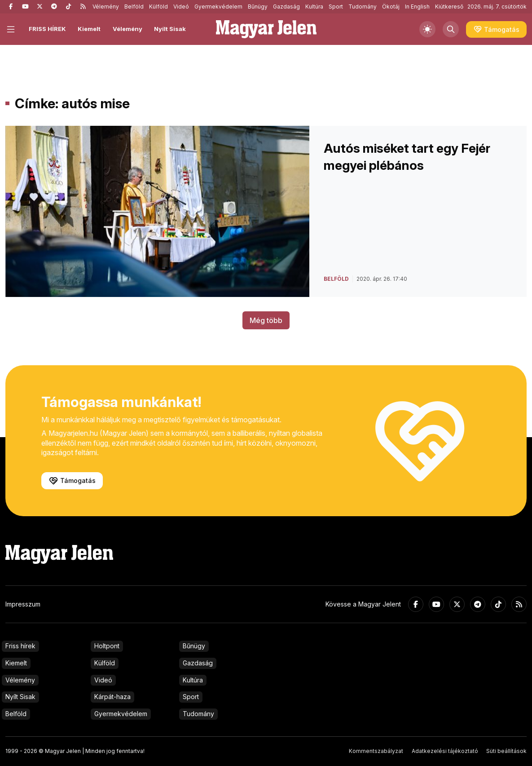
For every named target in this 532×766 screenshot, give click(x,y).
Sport (336, 7)
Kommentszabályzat (376, 751)
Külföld (158, 7)
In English (417, 7)
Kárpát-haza (112, 697)
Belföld (134, 7)
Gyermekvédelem (218, 7)
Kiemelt (89, 29)
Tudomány (363, 7)
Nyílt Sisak (170, 29)
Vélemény (106, 7)
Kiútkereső (449, 7)
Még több (266, 320)
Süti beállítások (506, 751)
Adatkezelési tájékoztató (445, 751)
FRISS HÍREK (47, 29)
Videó (181, 7)
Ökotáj (391, 7)
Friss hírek (20, 646)
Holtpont (107, 646)
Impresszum (23, 604)
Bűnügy (258, 7)
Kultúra (314, 7)
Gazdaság (286, 7)
